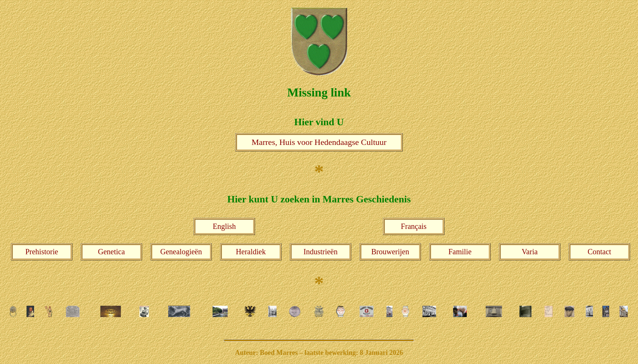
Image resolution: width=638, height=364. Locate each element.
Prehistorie (42, 252)
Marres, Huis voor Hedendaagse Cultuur (319, 142)
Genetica (111, 252)
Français (414, 226)
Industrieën (321, 252)
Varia (530, 252)
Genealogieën (181, 252)
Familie (460, 252)
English (224, 226)
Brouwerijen (390, 252)
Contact (599, 252)
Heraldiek (251, 252)
